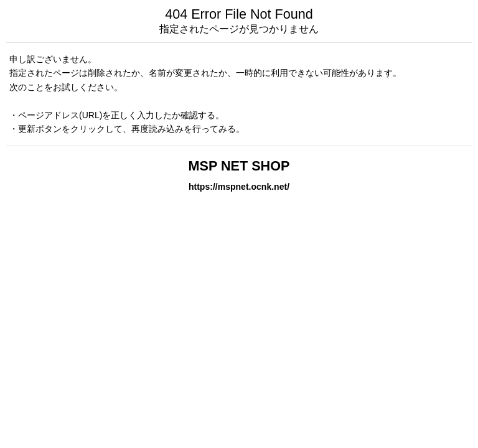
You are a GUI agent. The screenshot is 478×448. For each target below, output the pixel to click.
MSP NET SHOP (239, 166)
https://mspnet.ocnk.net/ (239, 187)
